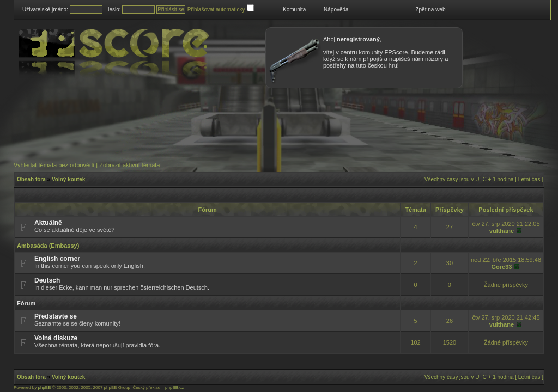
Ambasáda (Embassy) (48, 246)
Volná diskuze (56, 338)
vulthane (502, 231)
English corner (57, 259)
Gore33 (501, 267)
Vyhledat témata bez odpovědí (54, 165)
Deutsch (47, 280)
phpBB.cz (174, 387)
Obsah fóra (31, 179)
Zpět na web (430, 10)
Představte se (56, 316)
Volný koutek (69, 179)
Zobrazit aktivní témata (129, 165)
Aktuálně (48, 223)
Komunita (294, 10)
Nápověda (336, 10)
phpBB (44, 387)
